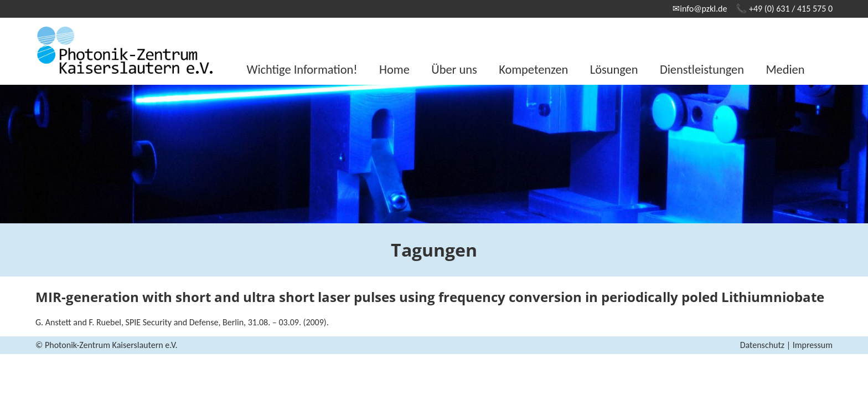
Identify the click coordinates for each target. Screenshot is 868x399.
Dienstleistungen (702, 70)
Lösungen (614, 70)
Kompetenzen (533, 70)
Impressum (813, 345)
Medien (785, 70)
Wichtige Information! (302, 70)
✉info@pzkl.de (700, 9)
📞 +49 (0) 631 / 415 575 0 (784, 9)
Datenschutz (762, 345)
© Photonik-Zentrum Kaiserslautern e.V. (107, 345)
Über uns (454, 70)
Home (394, 70)
